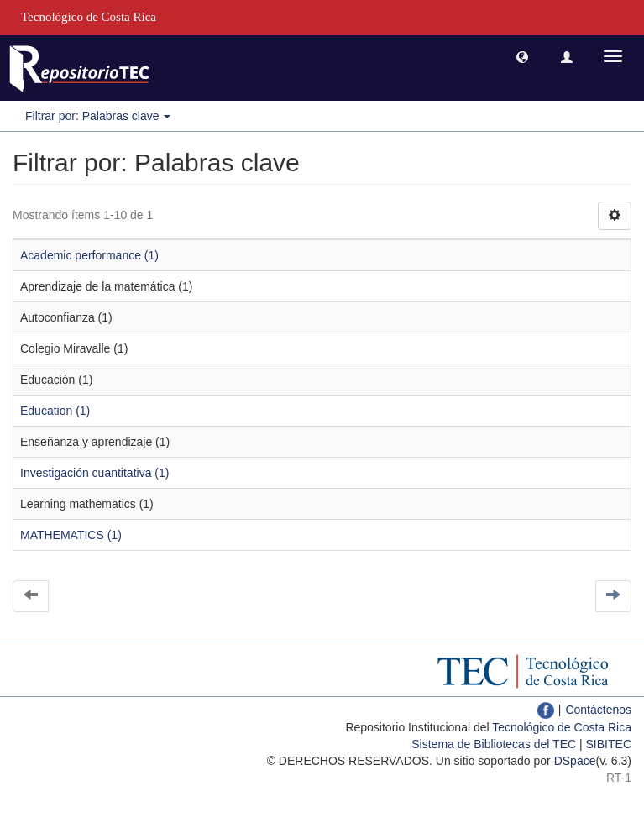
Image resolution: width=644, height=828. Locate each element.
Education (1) (55, 411)
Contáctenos (598, 710)
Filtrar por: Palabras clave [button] (98, 116)
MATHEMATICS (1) (71, 535)
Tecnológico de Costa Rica (562, 727)
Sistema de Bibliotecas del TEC (494, 744)
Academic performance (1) (89, 255)
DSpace (575, 761)
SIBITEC (609, 744)
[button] (522, 56)
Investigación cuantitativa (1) (94, 473)
